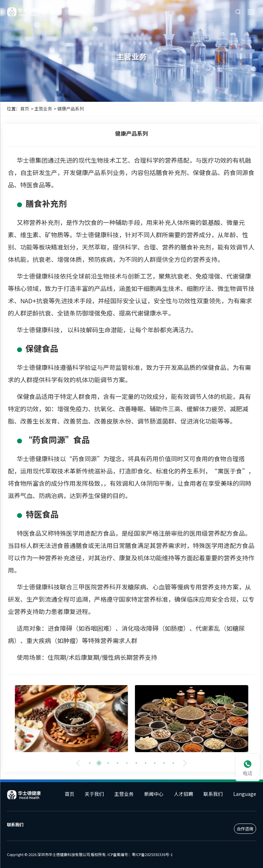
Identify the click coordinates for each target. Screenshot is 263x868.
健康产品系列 (71, 109)
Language (245, 794)
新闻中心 (154, 794)
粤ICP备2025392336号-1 (152, 854)
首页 (25, 109)
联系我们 (213, 794)
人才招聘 (184, 794)
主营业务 (43, 109)
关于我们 (94, 794)
